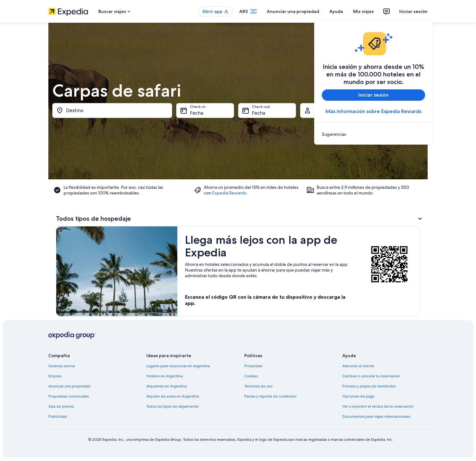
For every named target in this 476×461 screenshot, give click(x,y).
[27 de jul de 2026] (185, 183)
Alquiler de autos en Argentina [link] (173, 396)
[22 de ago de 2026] (395, 170)
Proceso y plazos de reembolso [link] (369, 386)
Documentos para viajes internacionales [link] (376, 416)
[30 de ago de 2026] (412, 183)
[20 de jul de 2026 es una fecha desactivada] (185, 170)
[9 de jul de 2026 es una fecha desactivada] (235, 142)
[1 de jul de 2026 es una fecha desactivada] (218, 128)
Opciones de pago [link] (358, 396)
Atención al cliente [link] (358, 366)
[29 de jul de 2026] (218, 183)
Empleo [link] (55, 376)
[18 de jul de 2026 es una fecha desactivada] (269, 156)
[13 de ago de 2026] (362, 156)
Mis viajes (363, 11)
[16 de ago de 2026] (412, 156)
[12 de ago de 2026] (345, 156)
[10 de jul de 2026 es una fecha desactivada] (252, 142)
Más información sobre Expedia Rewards (373, 111)
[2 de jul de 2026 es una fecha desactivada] (235, 128)
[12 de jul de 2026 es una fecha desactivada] (286, 142)
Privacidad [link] (253, 366)
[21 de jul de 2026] (202, 170)
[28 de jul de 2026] (202, 183)
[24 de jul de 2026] (252, 170)
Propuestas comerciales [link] (69, 396)
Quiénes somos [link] (62, 366)
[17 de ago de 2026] (311, 170)
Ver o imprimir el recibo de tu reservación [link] (378, 406)
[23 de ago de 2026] (412, 170)
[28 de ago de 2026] (378, 183)
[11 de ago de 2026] (328, 156)
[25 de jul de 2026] (269, 170)
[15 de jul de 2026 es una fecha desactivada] (218, 156)
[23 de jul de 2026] (235, 170)
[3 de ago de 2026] (311, 142)
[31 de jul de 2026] (252, 183)
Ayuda (336, 11)
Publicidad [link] (58, 416)
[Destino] (112, 111)
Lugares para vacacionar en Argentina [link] (178, 366)
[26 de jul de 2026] (286, 170)
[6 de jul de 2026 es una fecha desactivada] (185, 142)
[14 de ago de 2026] (378, 156)
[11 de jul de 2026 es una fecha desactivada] (269, 142)
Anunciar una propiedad (293, 11)
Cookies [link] (251, 376)
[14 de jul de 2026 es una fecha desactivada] (202, 156)
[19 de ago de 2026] (345, 170)
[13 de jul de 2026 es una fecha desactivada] (185, 156)
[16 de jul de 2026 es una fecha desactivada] (235, 156)
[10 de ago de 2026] (311, 156)
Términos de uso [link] (258, 386)
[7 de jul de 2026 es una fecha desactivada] (202, 142)
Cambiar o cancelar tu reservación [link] (371, 376)
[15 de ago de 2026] (395, 156)
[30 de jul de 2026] (235, 183)
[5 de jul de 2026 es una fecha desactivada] (286, 128)
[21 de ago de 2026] (378, 170)
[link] (373, 134)
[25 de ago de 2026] (328, 183)
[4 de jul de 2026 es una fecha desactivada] (269, 128)
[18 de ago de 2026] (328, 170)
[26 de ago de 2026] (345, 183)
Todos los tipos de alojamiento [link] (172, 406)
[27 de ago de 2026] (362, 183)
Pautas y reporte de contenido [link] (270, 396)
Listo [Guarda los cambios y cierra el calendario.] (406, 218)
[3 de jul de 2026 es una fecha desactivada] (252, 128)
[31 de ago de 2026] (311, 197)
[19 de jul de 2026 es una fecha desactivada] (286, 156)
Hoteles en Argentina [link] (165, 376)
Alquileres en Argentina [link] (167, 386)
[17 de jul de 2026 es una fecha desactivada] (252, 156)
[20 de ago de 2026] (362, 170)
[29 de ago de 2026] (395, 183)
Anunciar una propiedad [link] (69, 386)
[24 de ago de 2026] (311, 183)
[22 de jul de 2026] (218, 170)
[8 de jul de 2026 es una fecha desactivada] (218, 142)
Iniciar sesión (413, 11)
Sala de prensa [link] (61, 406)
